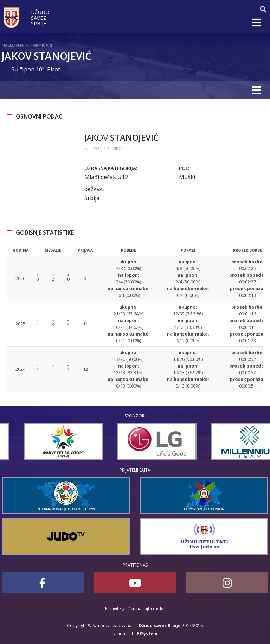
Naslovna (13, 45)
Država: (94, 189)
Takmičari (41, 45)
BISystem (147, 634)
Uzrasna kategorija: (111, 168)
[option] (41, 441)
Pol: (184, 168)
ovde (158, 609)
